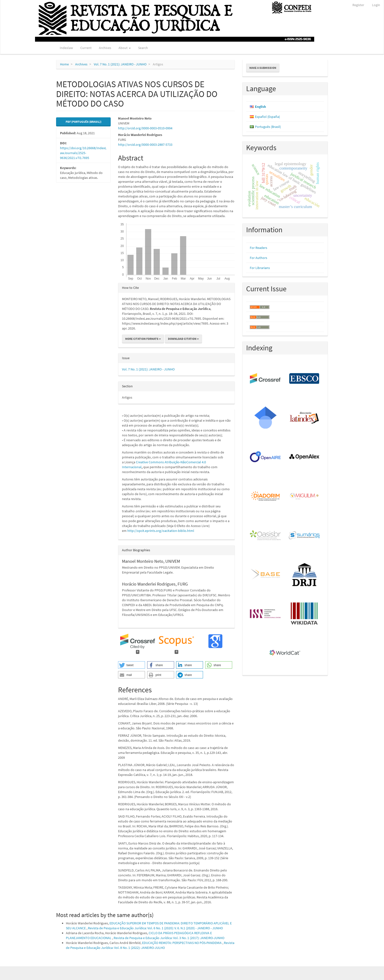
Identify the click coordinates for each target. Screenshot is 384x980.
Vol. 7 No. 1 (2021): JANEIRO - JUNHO (120, 64)
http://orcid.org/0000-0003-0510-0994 (145, 128)
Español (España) (267, 117)
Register (358, 5)
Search (143, 48)
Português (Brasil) (268, 127)
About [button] (125, 48)
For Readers (258, 248)
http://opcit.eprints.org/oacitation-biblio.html (161, 531)
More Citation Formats (143, 339)
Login (376, 5)
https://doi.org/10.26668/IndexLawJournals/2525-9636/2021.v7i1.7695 (83, 153)
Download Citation (183, 339)
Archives (105, 48)
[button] (132, 665)
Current (86, 48)
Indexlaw (66, 48)
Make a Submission (263, 68)
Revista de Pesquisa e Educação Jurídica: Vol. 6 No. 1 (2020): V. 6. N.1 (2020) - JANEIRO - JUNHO (155, 928)
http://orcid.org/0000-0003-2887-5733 (145, 145)
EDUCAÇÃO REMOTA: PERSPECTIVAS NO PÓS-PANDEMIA (182, 943)
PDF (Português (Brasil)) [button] (84, 122)
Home (64, 64)
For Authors (258, 258)
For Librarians (260, 268)
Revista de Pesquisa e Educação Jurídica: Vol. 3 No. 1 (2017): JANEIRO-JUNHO (169, 938)
